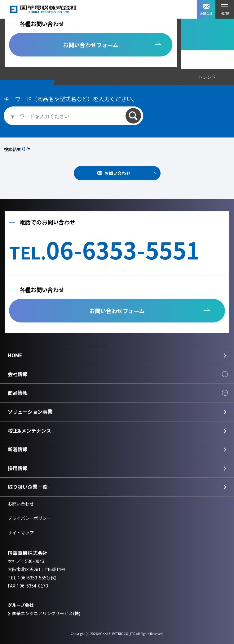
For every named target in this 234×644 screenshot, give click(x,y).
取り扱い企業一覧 (28, 487)
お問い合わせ (117, 173)
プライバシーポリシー (29, 518)
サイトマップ (21, 533)
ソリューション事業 (30, 412)
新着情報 (18, 449)
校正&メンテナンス (29, 430)
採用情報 (18, 468)
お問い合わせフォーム (91, 45)
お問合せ (206, 10)
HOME (15, 355)
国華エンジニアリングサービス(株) (46, 613)
